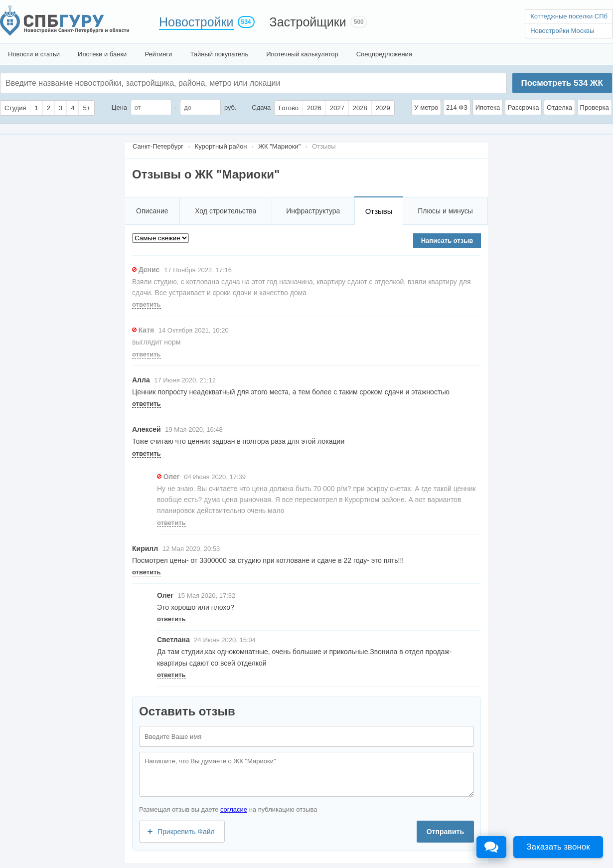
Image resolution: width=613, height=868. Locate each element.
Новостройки (196, 22)
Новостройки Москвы (562, 31)
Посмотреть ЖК (562, 83)
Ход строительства (226, 211)
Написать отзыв (447, 241)
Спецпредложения (384, 54)
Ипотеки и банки (102, 54)
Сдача (261, 107)
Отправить (445, 832)
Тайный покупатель (219, 54)
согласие (234, 809)
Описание (152, 211)
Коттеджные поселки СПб (569, 16)
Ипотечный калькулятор (302, 54)
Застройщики (308, 22)
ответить (147, 304)
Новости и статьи (34, 54)
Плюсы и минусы (445, 211)
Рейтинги (158, 54)
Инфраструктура (313, 211)
